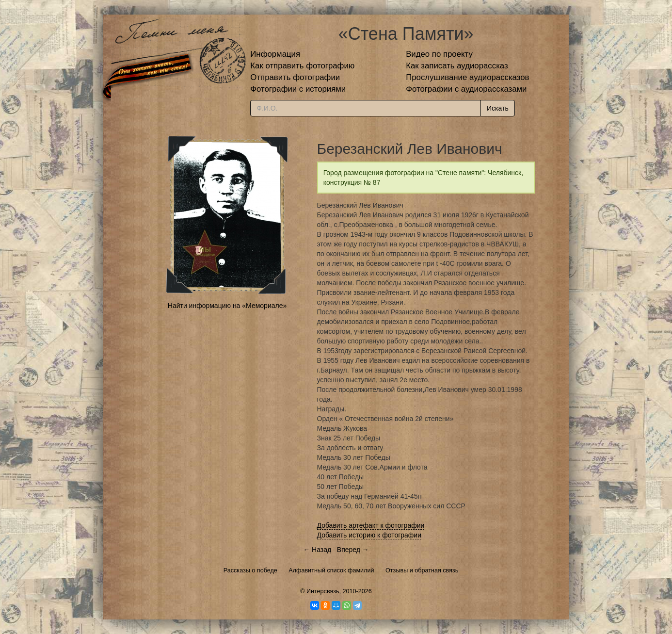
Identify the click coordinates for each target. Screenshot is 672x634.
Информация (275, 54)
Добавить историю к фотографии (369, 535)
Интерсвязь (323, 591)
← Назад (317, 550)
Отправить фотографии (295, 77)
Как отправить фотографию (302, 66)
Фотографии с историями (298, 89)
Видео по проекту (439, 54)
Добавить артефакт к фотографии (371, 525)
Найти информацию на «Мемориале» (227, 306)
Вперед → (353, 550)
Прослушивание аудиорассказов (467, 77)
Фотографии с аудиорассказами (466, 89)
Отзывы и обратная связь (422, 570)
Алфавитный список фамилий (331, 570)
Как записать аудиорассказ (457, 66)
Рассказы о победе (250, 570)
